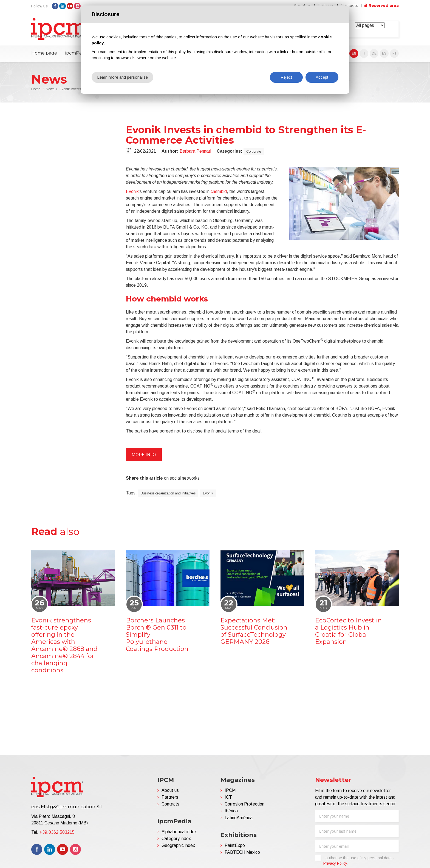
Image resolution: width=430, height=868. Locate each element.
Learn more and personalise (122, 77)
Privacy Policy (335, 863)
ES (384, 53)
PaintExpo (235, 845)
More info (144, 454)
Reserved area (384, 5)
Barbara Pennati (195, 151)
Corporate (254, 151)
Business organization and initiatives (168, 493)
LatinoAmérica (239, 817)
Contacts (350, 5)
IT (364, 53)
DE (374, 53)
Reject (286, 77)
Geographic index (178, 845)
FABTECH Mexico (242, 852)
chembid (219, 191)
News (50, 89)
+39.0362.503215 (57, 832)
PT (394, 53)
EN (354, 53)
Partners (170, 797)
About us (170, 790)
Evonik (132, 191)
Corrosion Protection (244, 804)
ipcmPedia (77, 53)
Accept (322, 77)
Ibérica (231, 811)
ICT (228, 797)
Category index (176, 838)
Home (36, 89)
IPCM (230, 790)
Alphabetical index (179, 831)
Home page (44, 53)
